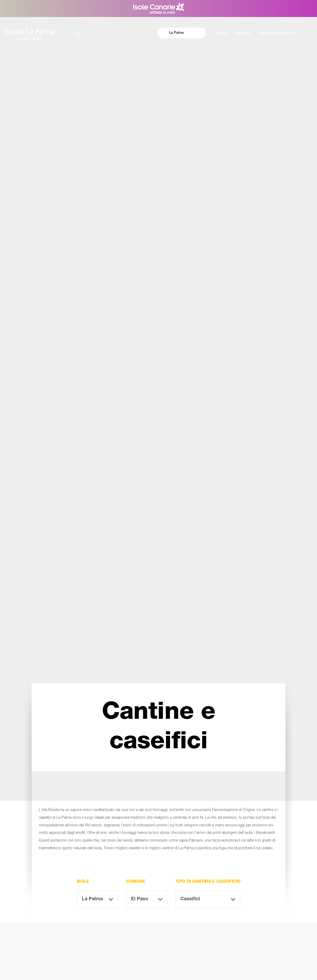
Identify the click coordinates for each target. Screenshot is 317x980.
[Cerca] (101, 33)
